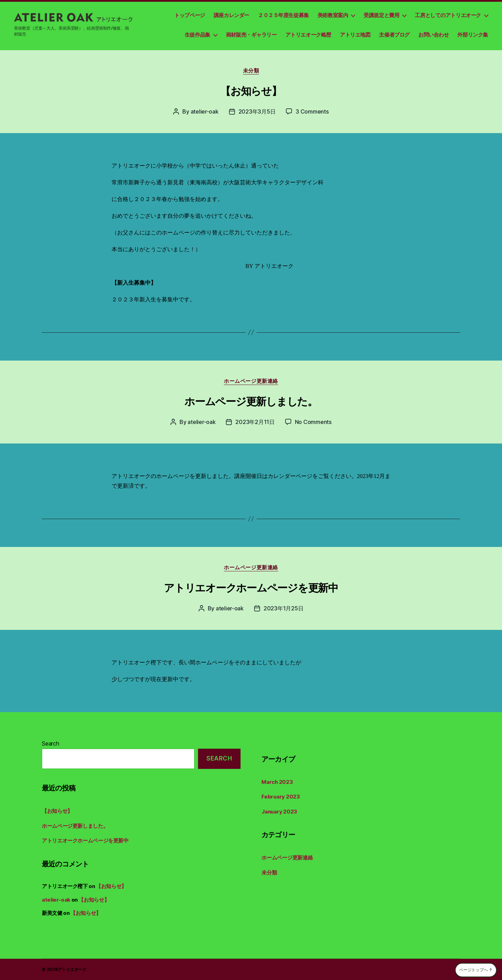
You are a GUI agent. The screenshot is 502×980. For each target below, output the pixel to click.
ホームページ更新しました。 (251, 401)
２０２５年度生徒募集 (283, 15)
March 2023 (277, 782)
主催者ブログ (394, 35)
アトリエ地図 (355, 35)
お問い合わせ (434, 35)
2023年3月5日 (257, 111)
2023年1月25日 (283, 608)
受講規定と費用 (381, 15)
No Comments (313, 422)
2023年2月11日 (255, 422)
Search (51, 743)
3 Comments (312, 111)
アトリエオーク (72, 969)
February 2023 (281, 797)
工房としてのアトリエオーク (448, 15)
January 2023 (279, 812)
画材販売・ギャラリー (251, 35)
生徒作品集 (197, 35)
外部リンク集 (473, 35)
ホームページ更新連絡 (251, 381)
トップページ (190, 15)
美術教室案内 (333, 15)
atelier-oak (205, 111)
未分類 (251, 71)
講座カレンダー (231, 15)
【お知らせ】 (251, 91)
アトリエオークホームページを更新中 (251, 588)
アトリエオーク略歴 (308, 35)
